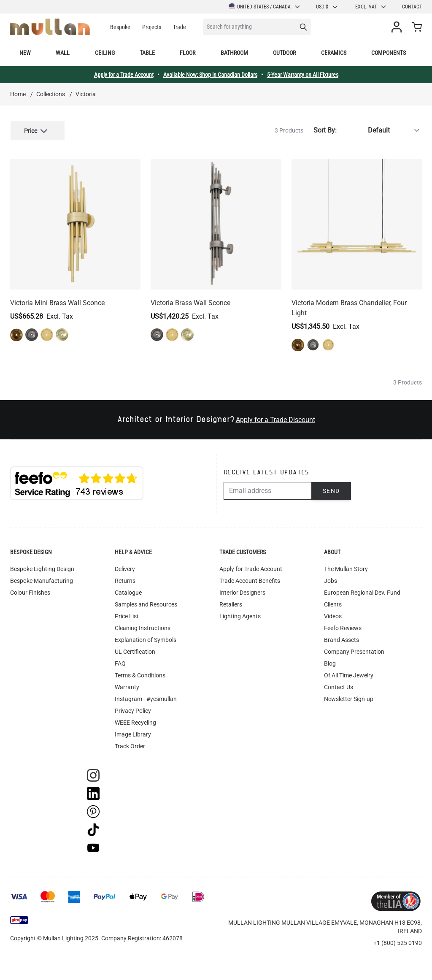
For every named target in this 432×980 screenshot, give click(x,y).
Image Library (133, 734)
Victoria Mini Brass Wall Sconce (57, 302)
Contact (412, 7)
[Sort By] (381, 130)
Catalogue (128, 592)
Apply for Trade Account (251, 568)
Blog (330, 663)
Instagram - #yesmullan (146, 698)
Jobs (331, 580)
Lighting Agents (240, 615)
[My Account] (398, 27)
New (25, 53)
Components (389, 53)
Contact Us (339, 686)
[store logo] (50, 27)
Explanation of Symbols (146, 639)
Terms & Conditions (140, 674)
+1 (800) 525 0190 (398, 942)
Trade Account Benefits (250, 580)
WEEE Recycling (135, 722)
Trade (180, 27)
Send (331, 490)
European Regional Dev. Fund (362, 592)
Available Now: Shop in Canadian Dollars (210, 75)
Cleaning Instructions (143, 627)
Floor (188, 53)
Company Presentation (354, 651)
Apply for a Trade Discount (275, 419)
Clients (333, 604)
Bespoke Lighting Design (42, 568)
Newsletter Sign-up (349, 698)
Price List (127, 615)
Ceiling (105, 53)
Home (18, 94)
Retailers (231, 604)
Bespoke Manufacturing (42, 580)
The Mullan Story (346, 568)
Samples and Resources (146, 604)
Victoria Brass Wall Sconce (190, 302)
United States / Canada (265, 7)
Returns (125, 580)
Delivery (125, 568)
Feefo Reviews (343, 627)
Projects (152, 27)
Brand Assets (342, 639)
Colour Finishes (30, 592)
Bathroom (234, 53)
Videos (333, 615)
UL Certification (135, 651)
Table (147, 53)
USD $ (327, 7)
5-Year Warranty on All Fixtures (303, 75)
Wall (63, 53)
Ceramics (334, 53)
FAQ (120, 663)
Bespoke (120, 27)
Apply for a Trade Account (124, 75)
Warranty (127, 686)
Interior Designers (242, 592)
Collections (51, 94)
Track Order (130, 745)
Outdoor (284, 53)
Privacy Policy (133, 710)
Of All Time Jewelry (349, 674)
